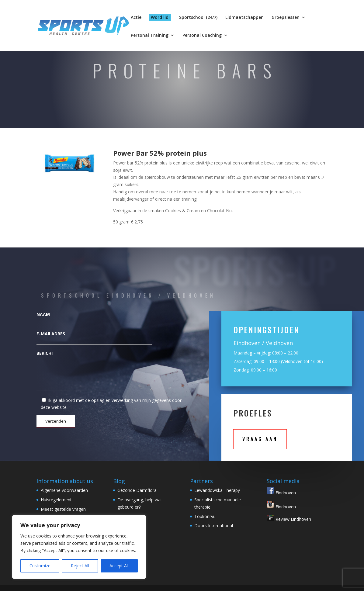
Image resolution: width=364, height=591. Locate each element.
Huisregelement (56, 500)
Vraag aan (260, 439)
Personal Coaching (202, 36)
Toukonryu (205, 516)
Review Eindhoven (289, 519)
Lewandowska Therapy (217, 490)
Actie (136, 18)
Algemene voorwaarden (64, 490)
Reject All (80, 566)
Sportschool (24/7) (198, 18)
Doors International (214, 525)
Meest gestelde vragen (63, 509)
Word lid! (160, 17)
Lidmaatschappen (244, 18)
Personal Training (150, 36)
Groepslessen (286, 18)
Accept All (119, 566)
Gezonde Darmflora (137, 490)
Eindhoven (281, 493)
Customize (40, 566)
